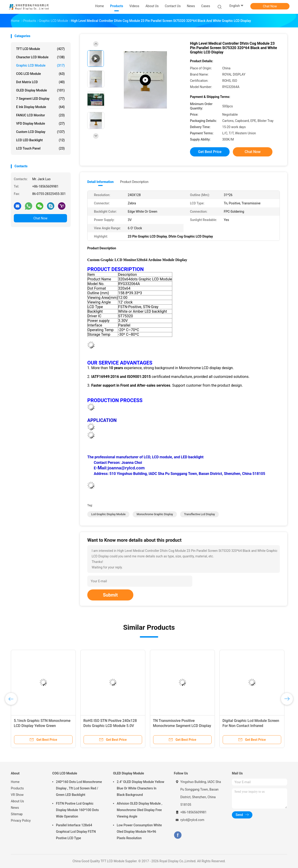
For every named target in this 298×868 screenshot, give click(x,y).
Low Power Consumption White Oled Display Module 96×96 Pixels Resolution (139, 832)
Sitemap (17, 814)
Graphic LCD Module (40, 65)
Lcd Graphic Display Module (108, 514)
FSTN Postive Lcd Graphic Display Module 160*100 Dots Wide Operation (77, 810)
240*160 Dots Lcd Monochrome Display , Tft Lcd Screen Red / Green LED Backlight (79, 788)
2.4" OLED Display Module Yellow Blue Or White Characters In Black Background (140, 788)
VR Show (17, 795)
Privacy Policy (21, 821)
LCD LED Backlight (40, 140)
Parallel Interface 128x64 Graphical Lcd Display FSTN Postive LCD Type (76, 832)
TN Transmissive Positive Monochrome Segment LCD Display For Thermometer (182, 726)
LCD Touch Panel (40, 148)
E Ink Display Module (40, 107)
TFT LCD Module (40, 49)
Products (17, 788)
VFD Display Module (40, 124)
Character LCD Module (40, 57)
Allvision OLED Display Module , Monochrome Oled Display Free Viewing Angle (139, 810)
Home (15, 782)
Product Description (134, 182)
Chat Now (270, 6)
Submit (110, 595)
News (15, 808)
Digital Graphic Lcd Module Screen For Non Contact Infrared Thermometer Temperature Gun (251, 726)
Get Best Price (210, 152)
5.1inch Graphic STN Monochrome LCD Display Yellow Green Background (42, 726)
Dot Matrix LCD (40, 82)
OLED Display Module (40, 90)
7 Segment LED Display (40, 99)
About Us (17, 801)
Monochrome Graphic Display (155, 514)
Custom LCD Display (40, 132)
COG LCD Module (40, 74)
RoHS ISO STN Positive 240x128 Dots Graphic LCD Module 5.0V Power (110, 726)
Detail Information (100, 182)
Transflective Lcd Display (199, 514)
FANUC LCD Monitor (40, 115)
